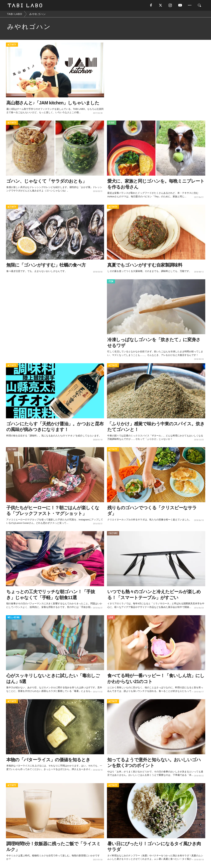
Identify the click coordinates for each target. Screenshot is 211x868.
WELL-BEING (14, 618)
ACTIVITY (12, 45)
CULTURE (12, 449)
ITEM (111, 282)
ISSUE (112, 123)
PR (9, 533)
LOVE (111, 618)
